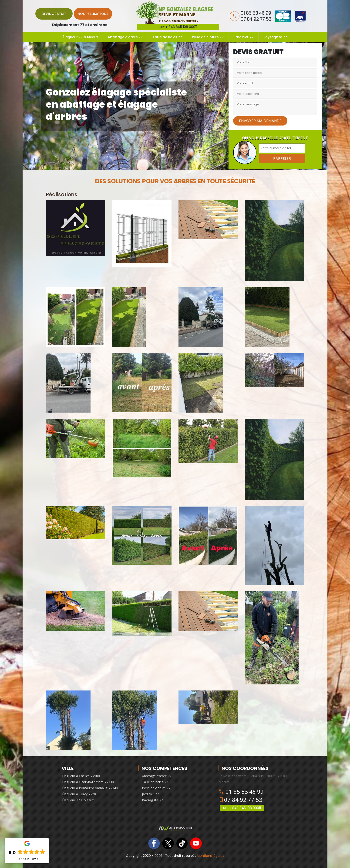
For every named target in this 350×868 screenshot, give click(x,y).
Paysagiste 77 (275, 37)
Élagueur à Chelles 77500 (81, 776)
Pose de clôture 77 (208, 37)
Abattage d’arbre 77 (125, 37)
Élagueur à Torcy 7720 (79, 794)
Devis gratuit (54, 14)
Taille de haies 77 (167, 37)
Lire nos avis (27, 859)
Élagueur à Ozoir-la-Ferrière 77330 (88, 782)
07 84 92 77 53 (243, 800)
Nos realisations (93, 14)
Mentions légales (210, 856)
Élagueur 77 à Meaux (80, 37)
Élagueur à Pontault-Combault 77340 (90, 788)
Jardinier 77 (244, 37)
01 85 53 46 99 (245, 791)
